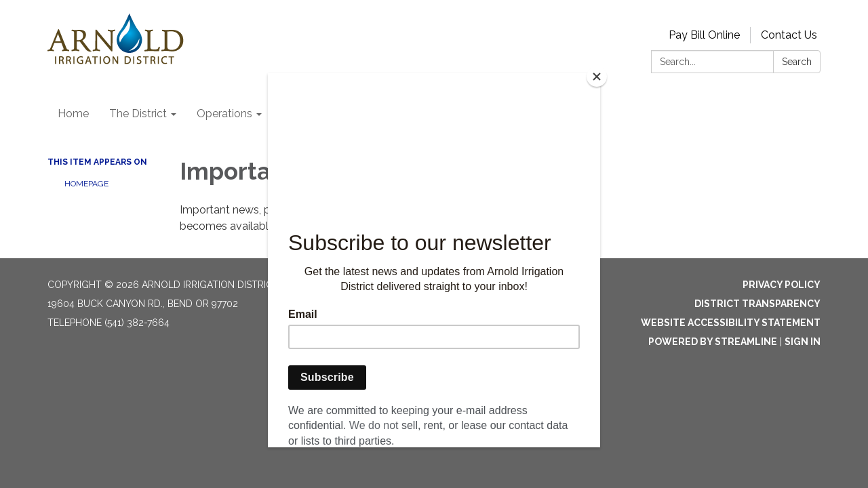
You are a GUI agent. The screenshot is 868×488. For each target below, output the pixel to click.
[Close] (597, 77)
